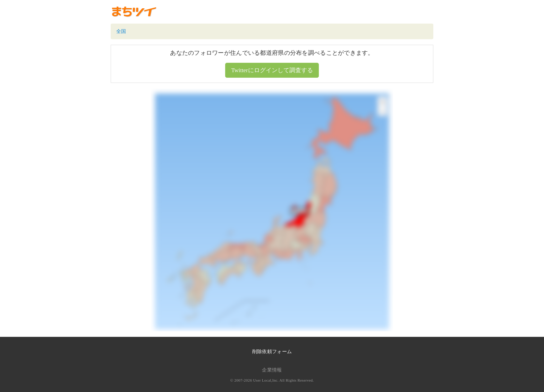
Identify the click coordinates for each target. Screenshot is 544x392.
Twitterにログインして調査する (272, 70)
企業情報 (272, 370)
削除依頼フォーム (272, 352)
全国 (121, 31)
